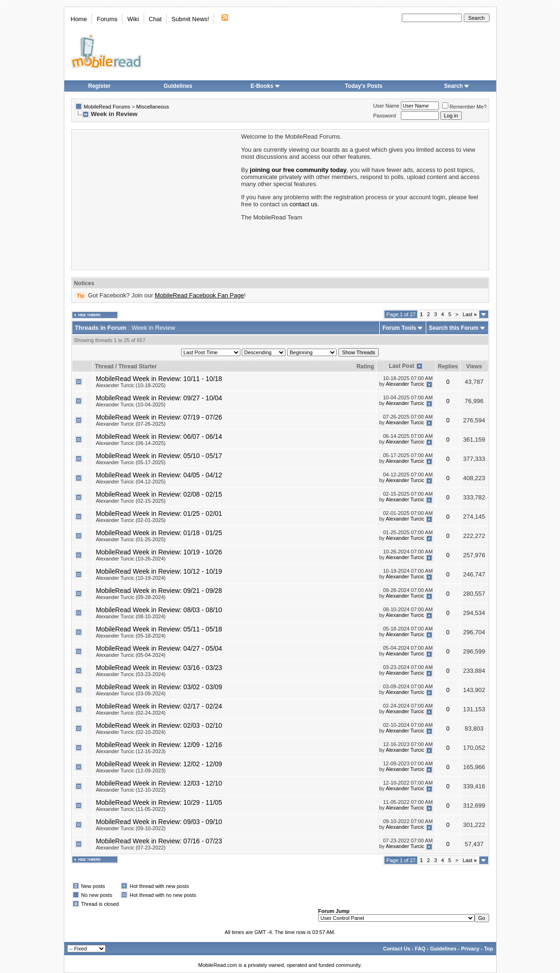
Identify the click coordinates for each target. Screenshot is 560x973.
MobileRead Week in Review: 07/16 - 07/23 (159, 841)
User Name (386, 106)
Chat (155, 19)
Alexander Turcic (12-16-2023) (131, 751)
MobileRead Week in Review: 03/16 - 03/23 (159, 668)
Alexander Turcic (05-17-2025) (131, 462)
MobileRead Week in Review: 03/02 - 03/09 (159, 687)
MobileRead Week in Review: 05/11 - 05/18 (159, 629)
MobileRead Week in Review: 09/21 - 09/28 (159, 591)
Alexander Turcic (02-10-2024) (131, 732)
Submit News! (190, 19)
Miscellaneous (153, 107)
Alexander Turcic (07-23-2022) (131, 848)
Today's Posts (364, 86)
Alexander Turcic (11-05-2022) (131, 809)
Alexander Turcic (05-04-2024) (131, 655)
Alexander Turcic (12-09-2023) (131, 771)
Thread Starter (138, 366)
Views (474, 366)
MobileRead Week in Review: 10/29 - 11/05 (159, 802)
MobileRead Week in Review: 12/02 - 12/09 (159, 764)
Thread (104, 366)
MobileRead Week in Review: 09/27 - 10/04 (159, 398)
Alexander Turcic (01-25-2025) (131, 539)
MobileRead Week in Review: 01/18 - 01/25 (159, 533)
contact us (303, 204)
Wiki (133, 19)
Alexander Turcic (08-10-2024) (131, 616)
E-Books (265, 86)
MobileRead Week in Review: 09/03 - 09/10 (159, 822)
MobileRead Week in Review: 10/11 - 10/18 (159, 379)
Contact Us (397, 949)
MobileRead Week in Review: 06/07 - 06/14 (159, 436)
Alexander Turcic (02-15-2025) (131, 501)
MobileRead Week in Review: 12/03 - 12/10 (159, 783)
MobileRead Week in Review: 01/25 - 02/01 (159, 514)
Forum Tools (399, 328)
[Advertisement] (156, 199)
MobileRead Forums (107, 107)
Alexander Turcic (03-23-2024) (131, 674)
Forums (107, 19)
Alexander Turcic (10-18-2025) (131, 385)
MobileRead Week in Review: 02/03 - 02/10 (159, 725)
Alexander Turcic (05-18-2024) (131, 636)
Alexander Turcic (405, 384)
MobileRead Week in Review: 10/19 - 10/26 (159, 552)
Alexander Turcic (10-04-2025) (131, 405)
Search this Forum (454, 328)
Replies (448, 366)
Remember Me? (464, 107)
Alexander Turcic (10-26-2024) (131, 559)
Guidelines (178, 86)
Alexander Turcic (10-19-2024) (131, 578)
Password (384, 116)
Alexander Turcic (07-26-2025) (131, 424)
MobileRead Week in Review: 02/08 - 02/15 (159, 494)
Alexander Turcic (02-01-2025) (131, 520)
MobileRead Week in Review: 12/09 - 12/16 (159, 745)
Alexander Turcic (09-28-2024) (131, 597)
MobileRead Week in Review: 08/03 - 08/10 (159, 610)
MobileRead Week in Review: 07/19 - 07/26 (159, 417)
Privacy (470, 949)
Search (457, 86)
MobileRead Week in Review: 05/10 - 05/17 (159, 456)
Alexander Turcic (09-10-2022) (131, 828)
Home (79, 19)
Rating (365, 366)
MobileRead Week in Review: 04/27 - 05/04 (159, 648)
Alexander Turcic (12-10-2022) (131, 790)
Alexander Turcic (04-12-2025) (131, 482)
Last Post (402, 366)
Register (100, 86)
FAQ (420, 949)
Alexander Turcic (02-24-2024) (131, 713)
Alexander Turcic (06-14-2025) (131, 443)
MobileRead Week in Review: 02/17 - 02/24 (159, 706)
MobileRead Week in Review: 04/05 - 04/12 (159, 475)
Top (488, 949)
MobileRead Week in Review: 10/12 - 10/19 (159, 571)
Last (470, 314)
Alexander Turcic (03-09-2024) (131, 693)
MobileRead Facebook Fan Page (199, 295)
